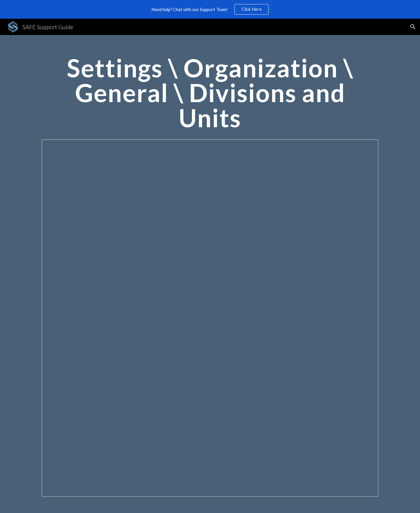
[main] (210, 95)
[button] (413, 27)
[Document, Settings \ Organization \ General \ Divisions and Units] (210, 318)
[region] (210, 9)
